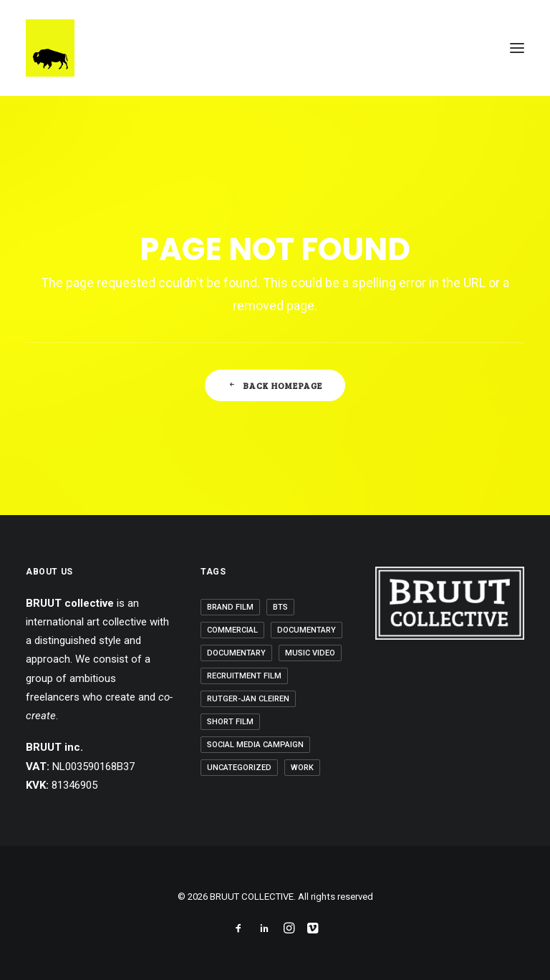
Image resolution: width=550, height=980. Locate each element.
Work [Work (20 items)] (302, 768)
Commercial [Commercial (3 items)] (232, 630)
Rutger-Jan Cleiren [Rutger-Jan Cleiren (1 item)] (248, 699)
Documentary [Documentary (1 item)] (307, 630)
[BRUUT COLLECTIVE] (50, 48)
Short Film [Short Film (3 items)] (230, 722)
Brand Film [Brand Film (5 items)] (230, 607)
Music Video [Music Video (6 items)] (310, 653)
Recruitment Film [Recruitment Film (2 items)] (244, 676)
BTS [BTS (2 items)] (280, 607)
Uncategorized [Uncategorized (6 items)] (239, 768)
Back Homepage (275, 385)
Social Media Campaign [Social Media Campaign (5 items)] (255, 745)
